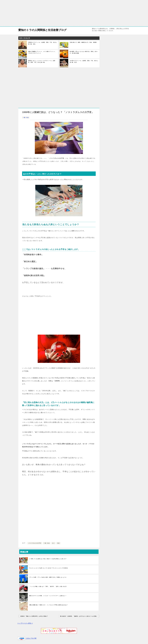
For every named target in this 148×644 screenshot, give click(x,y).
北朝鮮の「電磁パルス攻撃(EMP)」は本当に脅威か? (34, 616)
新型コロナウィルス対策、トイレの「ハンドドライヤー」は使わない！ (48, 596)
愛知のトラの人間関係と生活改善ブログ (44, 30)
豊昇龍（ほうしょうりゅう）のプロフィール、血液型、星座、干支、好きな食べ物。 (42, 61)
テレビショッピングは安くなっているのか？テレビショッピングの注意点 (48, 568)
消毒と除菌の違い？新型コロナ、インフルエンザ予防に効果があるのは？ (48, 605)
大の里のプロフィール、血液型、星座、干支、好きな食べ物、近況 (84, 61)
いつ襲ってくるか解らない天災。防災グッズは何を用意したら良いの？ (48, 559)
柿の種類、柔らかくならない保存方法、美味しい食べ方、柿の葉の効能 (84, 52)
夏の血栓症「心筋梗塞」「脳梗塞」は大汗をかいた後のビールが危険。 (79, 616)
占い (53, 543)
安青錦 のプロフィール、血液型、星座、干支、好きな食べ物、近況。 (42, 43)
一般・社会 (26, 118)
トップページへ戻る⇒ (25, 623)
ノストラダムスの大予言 (35, 543)
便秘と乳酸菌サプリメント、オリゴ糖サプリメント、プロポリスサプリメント (42, 52)
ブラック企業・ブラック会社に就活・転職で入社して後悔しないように (48, 577)
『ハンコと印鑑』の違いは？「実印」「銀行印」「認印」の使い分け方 (48, 586)
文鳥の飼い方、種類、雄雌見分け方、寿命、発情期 (83, 42)
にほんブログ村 (31, 638)
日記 (58, 543)
